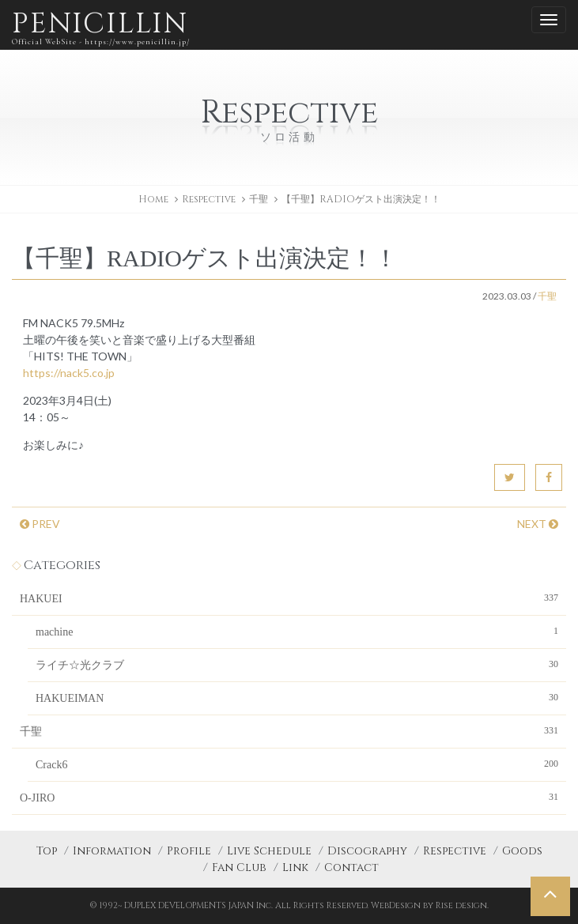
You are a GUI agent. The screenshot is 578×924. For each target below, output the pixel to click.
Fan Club (239, 867)
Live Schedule (269, 851)
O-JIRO (289, 797)
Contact (351, 867)
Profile (189, 851)
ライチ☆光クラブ (297, 664)
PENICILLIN (101, 27)
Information (112, 851)
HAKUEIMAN (297, 697)
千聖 (259, 199)
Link (295, 867)
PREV (40, 524)
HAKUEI (289, 598)
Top (47, 851)
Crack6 (297, 764)
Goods (522, 851)
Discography (367, 851)
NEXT (538, 524)
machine (297, 631)
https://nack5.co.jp (69, 373)
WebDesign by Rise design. (430, 905)
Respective (455, 851)
